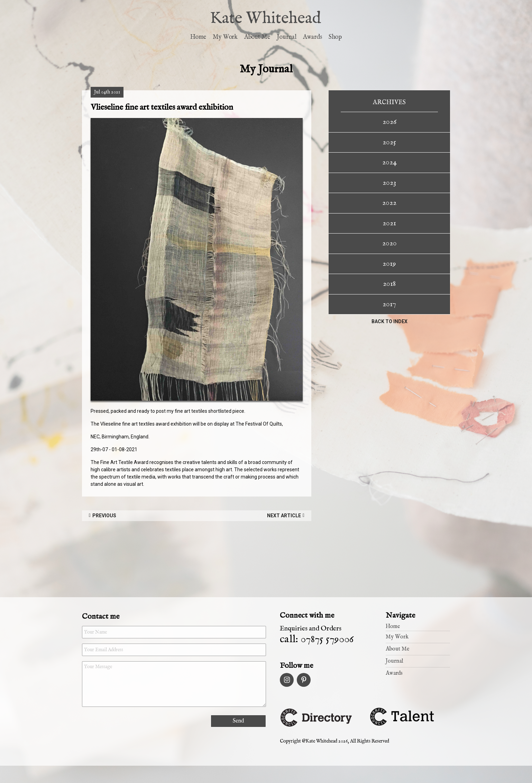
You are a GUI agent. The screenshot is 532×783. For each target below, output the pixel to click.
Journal (287, 37)
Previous (104, 516)
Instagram (287, 680)
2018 (389, 284)
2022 (389, 203)
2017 (389, 304)
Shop (335, 37)
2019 (389, 264)
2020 (389, 243)
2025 (389, 142)
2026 (389, 122)
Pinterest (304, 680)
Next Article (284, 516)
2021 (389, 223)
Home (198, 37)
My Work (225, 37)
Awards (313, 37)
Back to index (389, 321)
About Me (257, 37)
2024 (389, 162)
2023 (389, 183)
